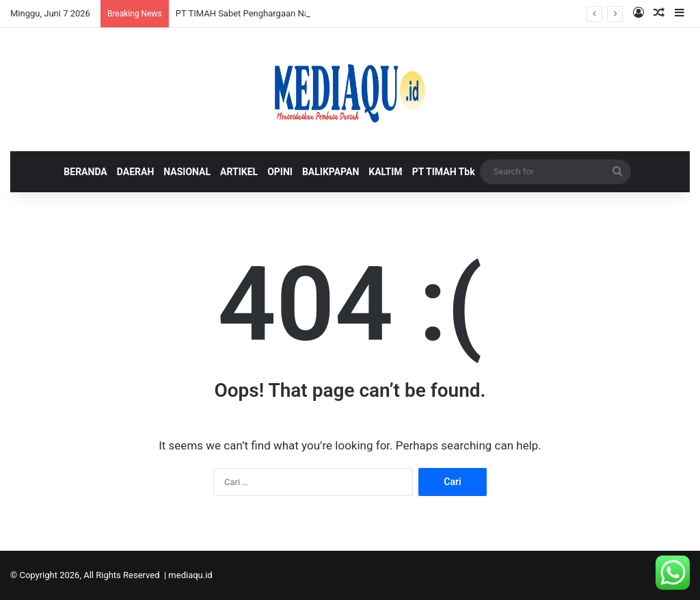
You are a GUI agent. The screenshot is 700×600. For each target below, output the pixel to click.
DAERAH (136, 172)
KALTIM (385, 172)
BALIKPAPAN (331, 172)
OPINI (280, 172)
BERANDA (85, 172)
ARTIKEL (239, 172)
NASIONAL (187, 172)
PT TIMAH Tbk (444, 172)
